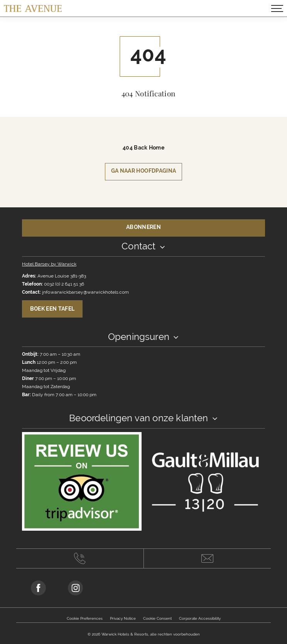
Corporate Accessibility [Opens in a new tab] (200, 618)
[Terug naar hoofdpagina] (33, 8)
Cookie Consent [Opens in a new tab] (157, 618)
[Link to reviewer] (82, 481)
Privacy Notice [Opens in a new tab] (123, 618)
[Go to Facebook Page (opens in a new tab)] (38, 588)
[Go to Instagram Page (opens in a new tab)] (75, 588)
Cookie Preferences (85, 618)
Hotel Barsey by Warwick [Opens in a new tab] (49, 264)
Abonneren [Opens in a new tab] (143, 227)
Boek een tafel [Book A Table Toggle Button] (52, 309)
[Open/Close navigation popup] (277, 8)
